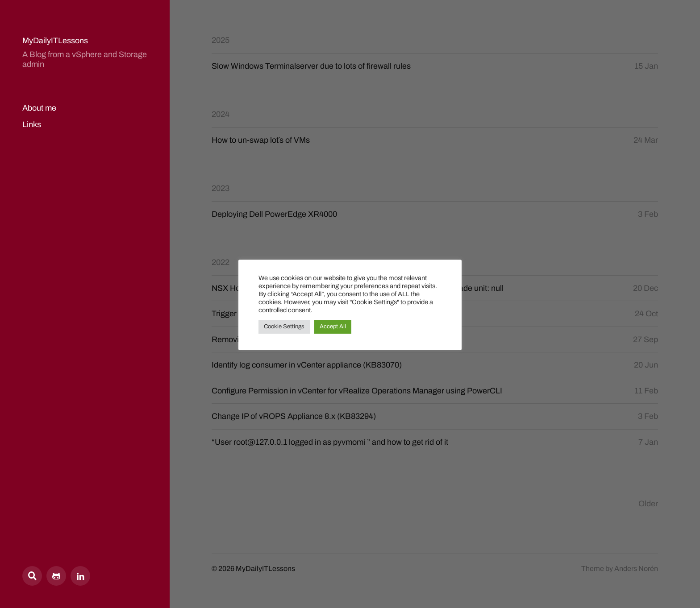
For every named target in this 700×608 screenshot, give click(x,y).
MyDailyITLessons (55, 41)
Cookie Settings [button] (284, 327)
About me (39, 108)
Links (32, 124)
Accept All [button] (333, 327)
